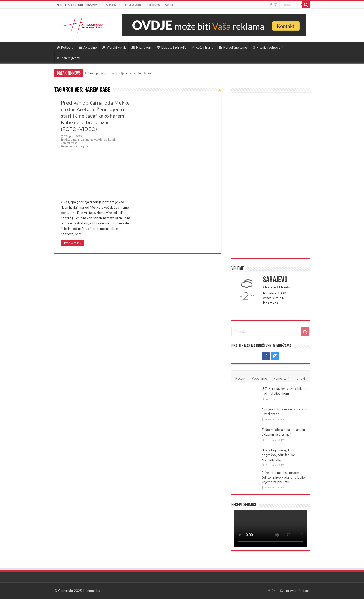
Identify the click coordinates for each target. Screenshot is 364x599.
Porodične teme (233, 47)
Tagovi (300, 378)
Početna (65, 47)
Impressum (133, 4)
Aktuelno (88, 47)
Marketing (153, 4)
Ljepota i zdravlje (172, 47)
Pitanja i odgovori (268, 47)
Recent (240, 378)
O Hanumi (113, 4)
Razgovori (141, 47)
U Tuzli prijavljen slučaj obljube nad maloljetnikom (119, 73)
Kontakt (170, 4)
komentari (281, 378)
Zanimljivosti (69, 58)
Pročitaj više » (73, 243)
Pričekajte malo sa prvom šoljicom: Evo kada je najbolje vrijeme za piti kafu (283, 477)
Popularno (259, 378)
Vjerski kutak (114, 47)
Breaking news (87, 140)
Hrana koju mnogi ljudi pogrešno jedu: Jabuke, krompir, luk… (279, 455)
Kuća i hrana (203, 47)
